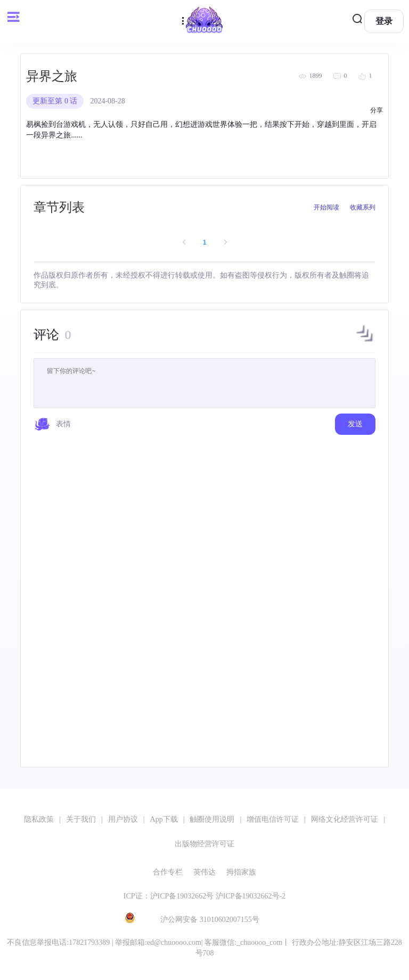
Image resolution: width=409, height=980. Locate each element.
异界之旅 (52, 76)
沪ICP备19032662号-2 (251, 896)
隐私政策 (39, 819)
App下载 (164, 819)
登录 (384, 21)
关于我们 (81, 819)
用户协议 (123, 819)
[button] (365, 342)
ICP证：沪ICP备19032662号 (169, 896)
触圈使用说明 (212, 819)
